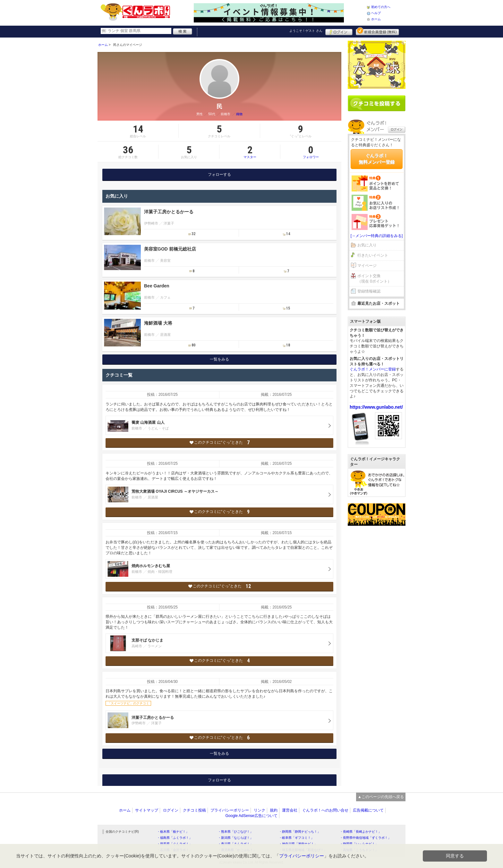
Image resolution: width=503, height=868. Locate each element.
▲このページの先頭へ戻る (381, 797)
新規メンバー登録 (377, 31)
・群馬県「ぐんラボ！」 (175, 844)
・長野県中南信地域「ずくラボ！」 (365, 838)
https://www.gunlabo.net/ (376, 407)
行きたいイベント (373, 255)
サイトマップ (147, 810)
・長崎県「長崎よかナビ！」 (361, 832)
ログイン (339, 31)
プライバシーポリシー (230, 810)
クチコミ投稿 (194, 810)
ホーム (376, 19)
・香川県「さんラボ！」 (235, 844)
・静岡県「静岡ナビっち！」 (300, 832)
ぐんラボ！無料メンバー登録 (377, 159)
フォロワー (311, 152)
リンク (260, 810)
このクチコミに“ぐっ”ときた (220, 443)
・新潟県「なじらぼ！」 (235, 838)
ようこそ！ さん (306, 31)
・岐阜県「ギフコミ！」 (296, 838)
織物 (239, 114)
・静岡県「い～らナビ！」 (359, 844)
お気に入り (367, 245)
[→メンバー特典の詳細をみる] (377, 236)
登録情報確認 (369, 291)
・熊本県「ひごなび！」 (235, 832)
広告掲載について (368, 810)
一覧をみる (219, 359)
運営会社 (290, 810)
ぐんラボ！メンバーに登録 (373, 369)
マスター (250, 152)
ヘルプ (376, 13)
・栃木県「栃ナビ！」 (173, 832)
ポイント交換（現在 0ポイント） (374, 279)
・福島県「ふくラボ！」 (175, 838)
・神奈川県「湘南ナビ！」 (298, 844)
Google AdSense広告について (251, 816)
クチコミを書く (377, 103)
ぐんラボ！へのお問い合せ (325, 810)
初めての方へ (381, 7)
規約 (274, 810)
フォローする (219, 174)
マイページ (367, 266)
